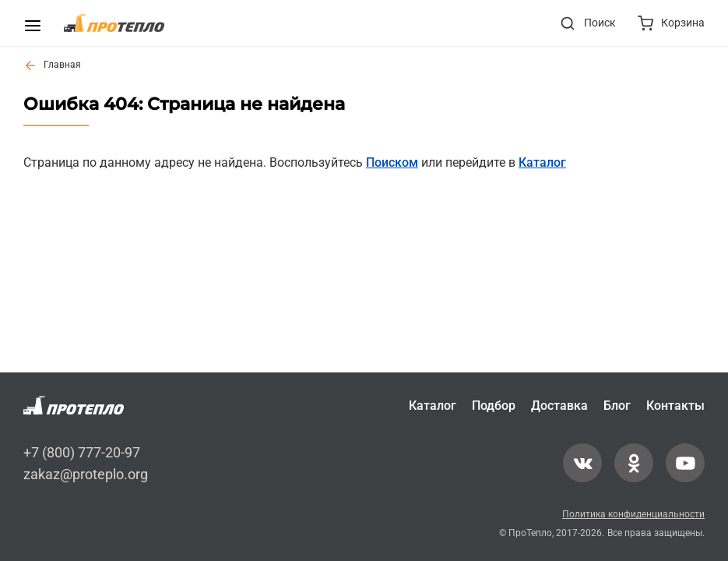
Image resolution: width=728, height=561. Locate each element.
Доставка (559, 406)
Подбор (494, 406)
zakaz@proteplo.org (86, 473)
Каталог (542, 162)
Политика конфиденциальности (633, 514)
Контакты (675, 406)
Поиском (392, 162)
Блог (617, 406)
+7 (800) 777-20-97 (82, 452)
